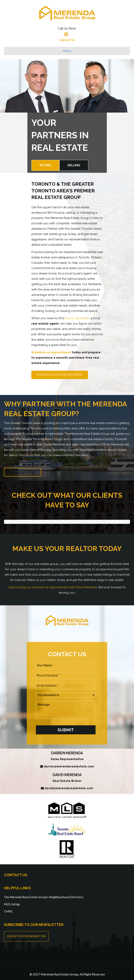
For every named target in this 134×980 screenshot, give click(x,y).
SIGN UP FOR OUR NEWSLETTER (26, 935)
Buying (45, 165)
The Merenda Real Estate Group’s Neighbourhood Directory (44, 896)
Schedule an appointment (51, 352)
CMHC (8, 910)
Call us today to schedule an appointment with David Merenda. (53, 587)
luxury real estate (77, 318)
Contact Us (67, 40)
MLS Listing (12, 903)
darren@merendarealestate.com (69, 765)
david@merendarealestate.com (69, 787)
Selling (74, 165)
